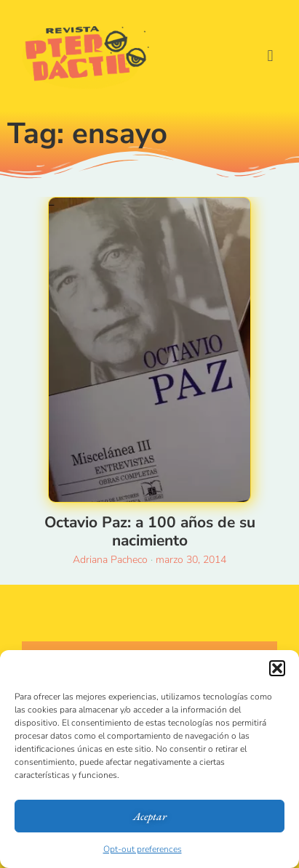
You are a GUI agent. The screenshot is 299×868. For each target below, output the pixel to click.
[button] (277, 668)
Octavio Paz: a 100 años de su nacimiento (150, 531)
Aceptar (150, 816)
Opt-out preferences (143, 849)
